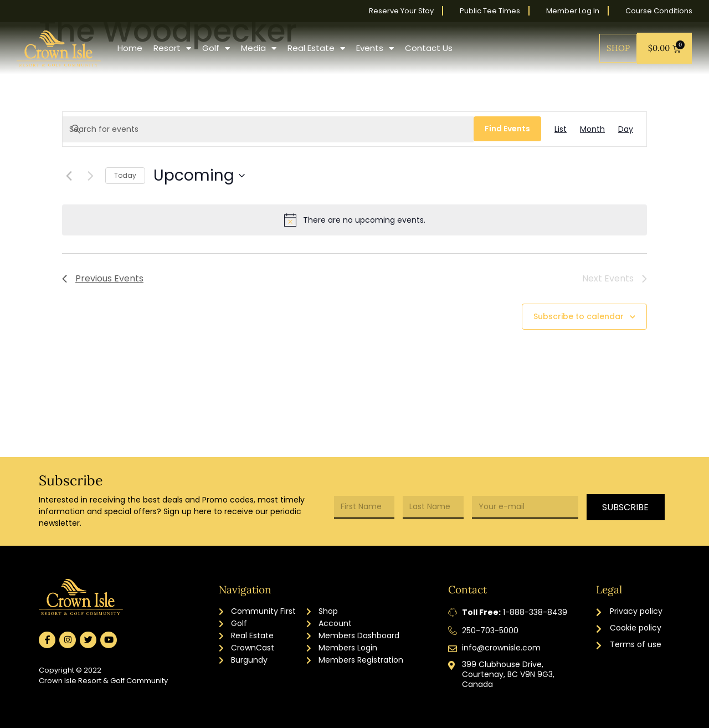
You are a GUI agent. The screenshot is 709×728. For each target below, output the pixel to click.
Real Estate (316, 48)
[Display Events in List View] (561, 129)
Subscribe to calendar (579, 316)
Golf (216, 48)
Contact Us (429, 48)
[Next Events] (90, 176)
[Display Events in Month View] (592, 129)
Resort (172, 48)
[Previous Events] (69, 176)
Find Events (507, 129)
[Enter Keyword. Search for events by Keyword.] (268, 129)
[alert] (354, 220)
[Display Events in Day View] (626, 129)
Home (130, 48)
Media (259, 48)
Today (125, 175)
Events (375, 48)
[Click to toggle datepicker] (199, 176)
